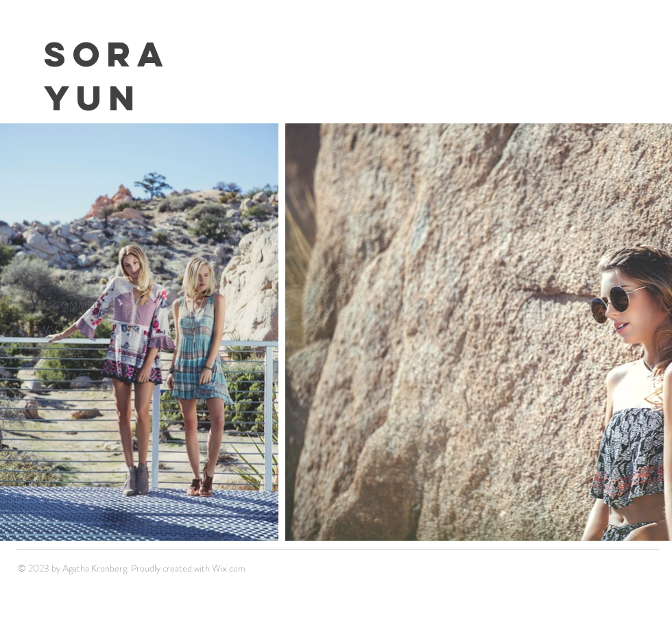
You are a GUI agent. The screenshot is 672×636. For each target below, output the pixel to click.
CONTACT (66, 378)
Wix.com (229, 568)
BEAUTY (60, 282)
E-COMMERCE (78, 306)
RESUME (62, 354)
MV (50, 330)
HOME (58, 258)
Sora (107, 54)
